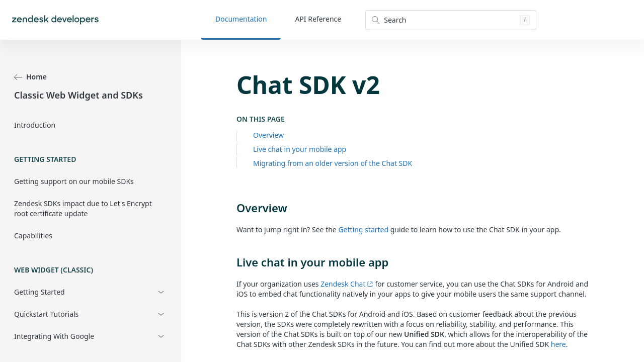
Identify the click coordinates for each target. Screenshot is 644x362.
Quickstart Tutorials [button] (46, 314)
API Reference (318, 19)
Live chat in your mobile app (300, 149)
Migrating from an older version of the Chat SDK (333, 163)
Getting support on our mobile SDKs (74, 181)
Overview (268, 135)
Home (30, 77)
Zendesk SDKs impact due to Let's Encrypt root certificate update (83, 208)
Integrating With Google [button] (54, 336)
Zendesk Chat (347, 284)
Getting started (363, 230)
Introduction (35, 125)
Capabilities (33, 236)
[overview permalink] (231, 208)
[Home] (55, 20)
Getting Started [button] (39, 292)
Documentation (241, 19)
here (558, 344)
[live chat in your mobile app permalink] (231, 262)
